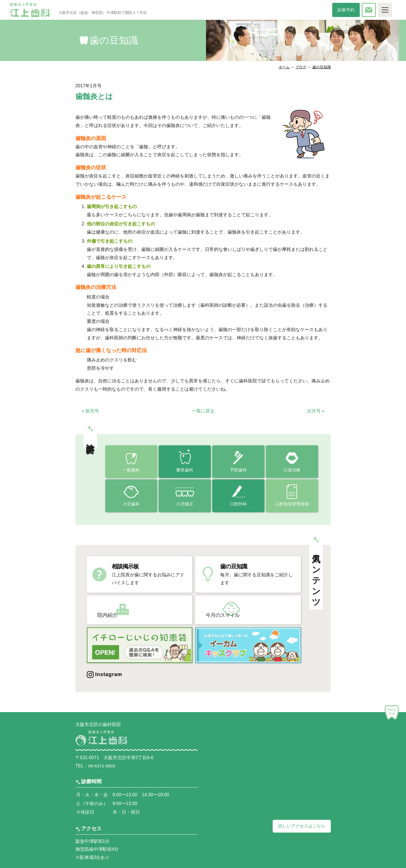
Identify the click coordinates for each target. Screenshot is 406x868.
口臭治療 (292, 470)
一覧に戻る (203, 411)
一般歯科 (131, 470)
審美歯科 (185, 470)
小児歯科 (131, 505)
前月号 (90, 411)
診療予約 (349, 10)
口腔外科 (238, 505)
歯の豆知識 (322, 67)
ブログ (301, 67)
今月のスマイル (239, 610)
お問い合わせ (375, 10)
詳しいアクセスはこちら (300, 824)
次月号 (316, 411)
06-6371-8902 (102, 764)
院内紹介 (123, 610)
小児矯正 (185, 505)
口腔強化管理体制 (292, 505)
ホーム (284, 67)
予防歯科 (238, 470)
